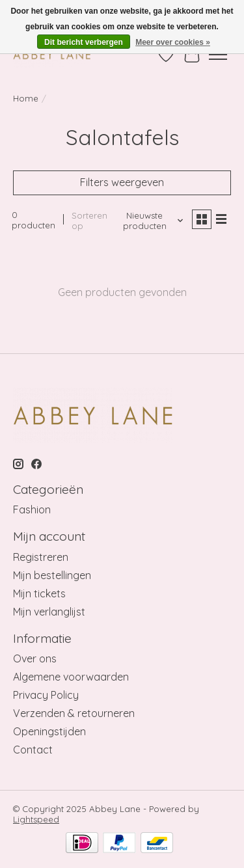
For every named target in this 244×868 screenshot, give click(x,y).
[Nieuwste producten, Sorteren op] (150, 221)
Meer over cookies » (173, 42)
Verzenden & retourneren (74, 713)
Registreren (41, 557)
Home (26, 98)
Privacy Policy (46, 695)
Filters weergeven (122, 182)
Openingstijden (49, 731)
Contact (33, 750)
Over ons (35, 658)
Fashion (32, 509)
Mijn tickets (39, 593)
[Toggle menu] (218, 55)
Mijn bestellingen (52, 575)
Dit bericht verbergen (84, 42)
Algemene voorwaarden (71, 677)
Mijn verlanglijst (49, 612)
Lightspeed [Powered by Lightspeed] (36, 819)
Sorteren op (89, 221)
